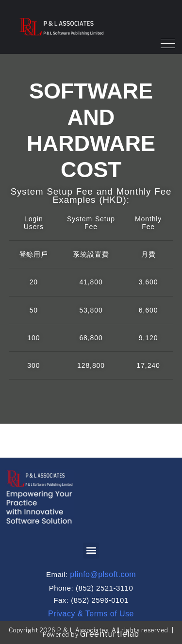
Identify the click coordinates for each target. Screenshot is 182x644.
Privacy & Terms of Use (91, 614)
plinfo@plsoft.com (103, 574)
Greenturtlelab (110, 634)
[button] (91, 551)
